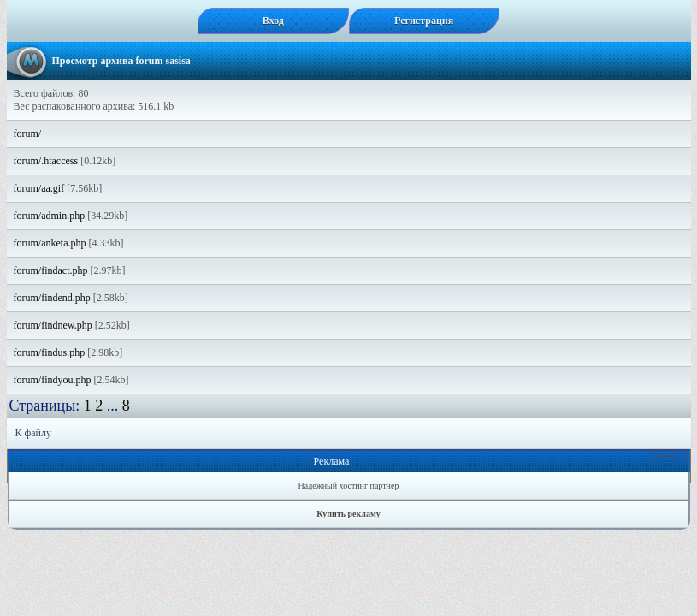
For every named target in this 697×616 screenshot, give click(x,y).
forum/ (28, 133)
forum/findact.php (51, 270)
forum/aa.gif (39, 188)
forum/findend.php (52, 298)
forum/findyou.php (53, 380)
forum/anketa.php (50, 243)
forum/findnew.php (53, 325)
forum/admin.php (50, 216)
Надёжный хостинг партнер (349, 486)
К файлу (34, 433)
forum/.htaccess (46, 161)
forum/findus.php (50, 352)
